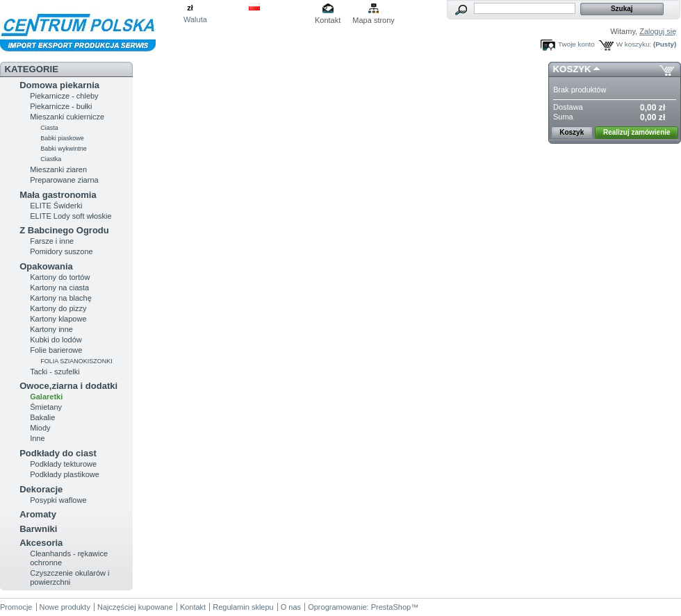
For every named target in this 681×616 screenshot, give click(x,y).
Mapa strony (374, 20)
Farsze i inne (52, 241)
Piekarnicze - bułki (61, 106)
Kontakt (328, 20)
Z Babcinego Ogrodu (64, 230)
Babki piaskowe (62, 138)
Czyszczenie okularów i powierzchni (69, 577)
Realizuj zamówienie (637, 132)
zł (190, 8)
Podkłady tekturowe (63, 464)
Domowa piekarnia (59, 85)
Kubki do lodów (56, 340)
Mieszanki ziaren (58, 169)
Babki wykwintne (64, 149)
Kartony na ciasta (59, 288)
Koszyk (572, 69)
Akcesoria (41, 543)
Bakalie (42, 417)
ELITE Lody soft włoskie (71, 216)
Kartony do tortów (60, 277)
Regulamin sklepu (243, 607)
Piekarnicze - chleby (64, 96)
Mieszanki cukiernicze (67, 117)
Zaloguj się (658, 31)
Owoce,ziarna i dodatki (68, 386)
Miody (40, 428)
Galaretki (46, 397)
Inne (37, 438)
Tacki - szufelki (55, 372)
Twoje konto (576, 44)
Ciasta (49, 128)
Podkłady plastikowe (65, 474)
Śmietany (46, 407)
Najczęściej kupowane (135, 607)
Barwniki (38, 529)
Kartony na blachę (61, 298)
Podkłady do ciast (58, 453)
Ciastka (51, 159)
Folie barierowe (56, 350)
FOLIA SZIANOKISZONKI (76, 361)
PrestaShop (391, 607)
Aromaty (38, 514)
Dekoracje (41, 489)
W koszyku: (634, 44)
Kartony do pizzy (58, 308)
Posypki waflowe (58, 500)
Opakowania (46, 266)
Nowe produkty (65, 607)
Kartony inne (51, 329)
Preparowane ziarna (64, 180)
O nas (291, 607)
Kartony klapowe (58, 319)
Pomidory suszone (61, 251)
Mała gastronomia (58, 195)
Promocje (16, 607)
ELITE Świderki (56, 206)
